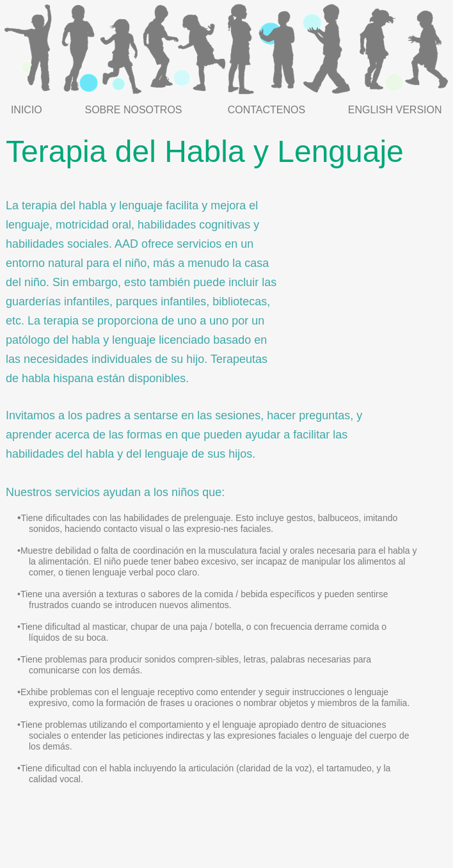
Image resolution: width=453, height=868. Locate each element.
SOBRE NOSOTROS (133, 110)
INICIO (27, 110)
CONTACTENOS (266, 110)
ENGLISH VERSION (395, 110)
